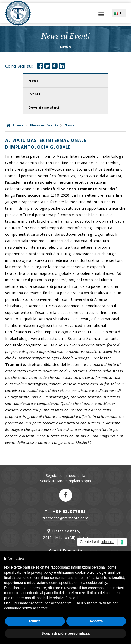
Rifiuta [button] (35, 621)
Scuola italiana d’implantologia (65, 481)
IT (122, 13)
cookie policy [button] (96, 583)
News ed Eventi (44, 125)
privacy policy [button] (42, 572)
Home (15, 125)
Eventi (34, 94)
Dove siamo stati (44, 107)
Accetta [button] (96, 621)
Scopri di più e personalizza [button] (65, 633)
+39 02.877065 (69, 511)
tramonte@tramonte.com (65, 518)
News (33, 81)
